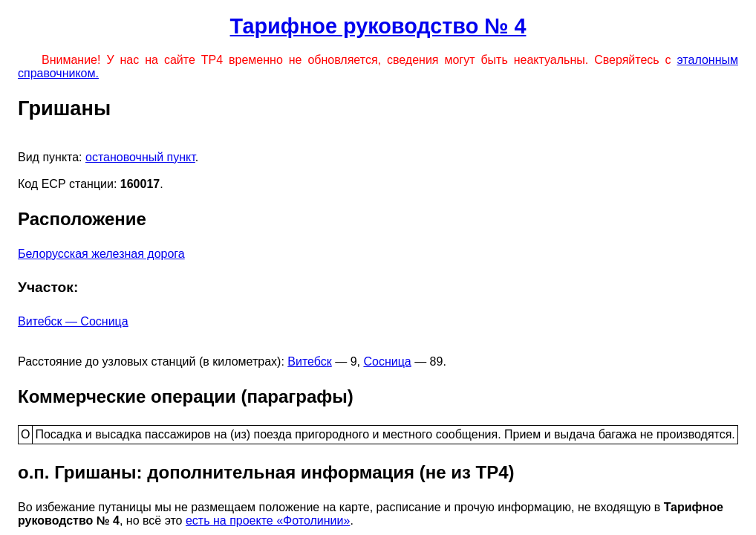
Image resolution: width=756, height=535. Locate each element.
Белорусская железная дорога (101, 254)
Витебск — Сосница (73, 321)
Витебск (309, 361)
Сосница (387, 361)
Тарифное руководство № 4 (378, 26)
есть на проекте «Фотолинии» (268, 521)
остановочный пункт (140, 157)
